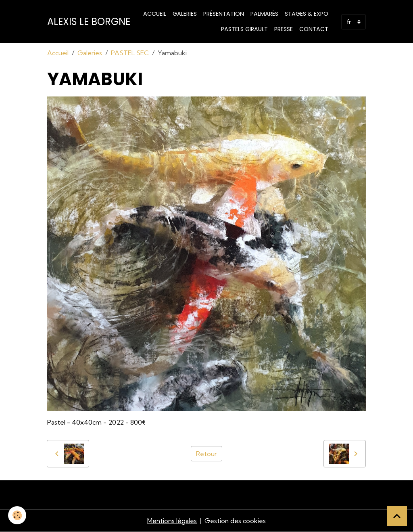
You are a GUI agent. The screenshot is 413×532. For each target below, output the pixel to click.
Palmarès (264, 14)
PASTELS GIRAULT (244, 29)
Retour (206, 454)
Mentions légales (172, 521)
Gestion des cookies (235, 521)
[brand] (89, 22)
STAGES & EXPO (307, 14)
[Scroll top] (397, 516)
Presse (284, 29)
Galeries (185, 14)
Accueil (155, 14)
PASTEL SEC (130, 53)
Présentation (224, 14)
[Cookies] (17, 515)
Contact (314, 29)
